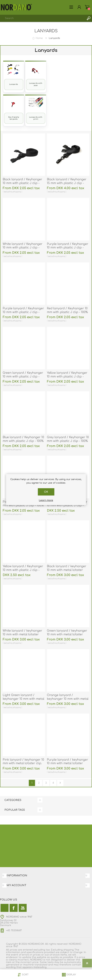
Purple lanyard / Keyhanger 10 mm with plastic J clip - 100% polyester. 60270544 (68, 248)
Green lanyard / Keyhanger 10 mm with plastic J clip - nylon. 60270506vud (67, 506)
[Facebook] (14, 908)
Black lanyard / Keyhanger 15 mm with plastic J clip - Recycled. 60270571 (67, 183)
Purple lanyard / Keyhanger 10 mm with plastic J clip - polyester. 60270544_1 (23, 312)
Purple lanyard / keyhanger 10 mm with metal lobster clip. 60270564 (67, 763)
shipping (17, 192)
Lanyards (14, 84)
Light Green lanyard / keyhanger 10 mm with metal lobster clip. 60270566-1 (23, 699)
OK (46, 492)
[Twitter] (5, 908)
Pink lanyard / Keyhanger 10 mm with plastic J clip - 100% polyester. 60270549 (23, 506)
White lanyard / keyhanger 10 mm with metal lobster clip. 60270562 (22, 634)
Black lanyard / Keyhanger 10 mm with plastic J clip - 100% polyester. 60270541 (22, 183)
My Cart (87, 7)
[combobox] (42, 18)
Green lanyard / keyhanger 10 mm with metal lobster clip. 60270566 (67, 634)
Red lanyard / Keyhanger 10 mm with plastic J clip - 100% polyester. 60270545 (67, 312)
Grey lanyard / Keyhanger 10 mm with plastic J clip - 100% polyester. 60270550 (68, 441)
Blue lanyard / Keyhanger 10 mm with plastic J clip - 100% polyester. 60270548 (23, 441)
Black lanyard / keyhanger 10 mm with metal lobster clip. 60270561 (67, 570)
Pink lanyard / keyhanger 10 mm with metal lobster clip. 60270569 (23, 763)
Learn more (46, 500)
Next (60, 783)
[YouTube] (23, 908)
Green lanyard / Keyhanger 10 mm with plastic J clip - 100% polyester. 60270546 (23, 377)
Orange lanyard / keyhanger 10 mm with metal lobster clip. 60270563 (68, 699)
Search (88, 18)
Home (39, 38)
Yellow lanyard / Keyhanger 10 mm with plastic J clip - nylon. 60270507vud (23, 570)
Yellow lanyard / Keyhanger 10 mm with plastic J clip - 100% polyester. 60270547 (67, 377)
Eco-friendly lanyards (14, 118)
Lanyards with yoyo (36, 84)
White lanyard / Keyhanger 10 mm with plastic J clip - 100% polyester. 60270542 (23, 248)
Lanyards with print (36, 118)
